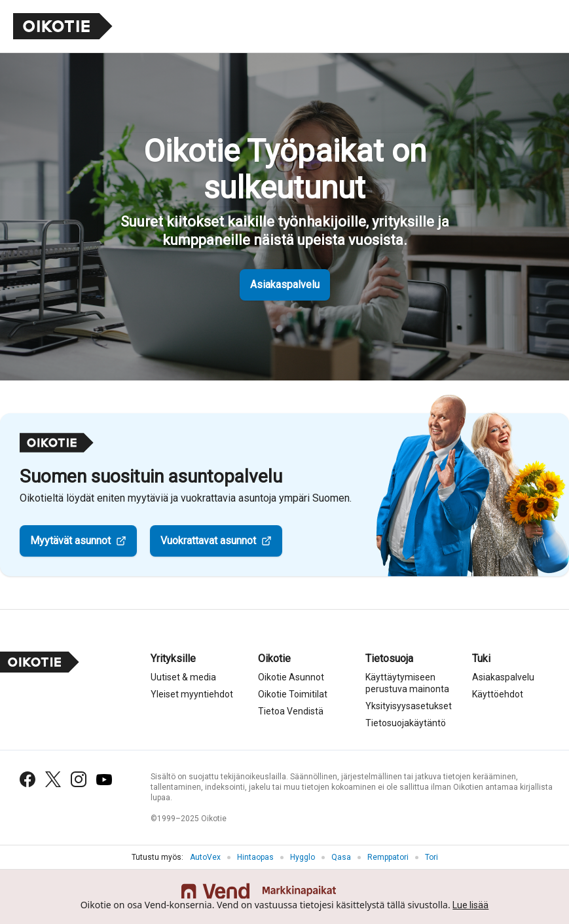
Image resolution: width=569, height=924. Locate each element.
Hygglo (303, 857)
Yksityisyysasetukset (409, 706)
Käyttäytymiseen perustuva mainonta (407, 683)
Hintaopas (255, 857)
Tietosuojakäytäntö (406, 723)
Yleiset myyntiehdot (192, 694)
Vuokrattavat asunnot (208, 541)
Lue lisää (470, 905)
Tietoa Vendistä (291, 711)
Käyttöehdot (498, 694)
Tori (431, 857)
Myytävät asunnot (70, 541)
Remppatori (388, 857)
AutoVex (205, 857)
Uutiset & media (183, 677)
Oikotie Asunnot (291, 677)
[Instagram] (79, 779)
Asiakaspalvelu (285, 285)
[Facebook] (28, 779)
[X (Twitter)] (53, 779)
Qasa (341, 857)
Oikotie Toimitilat (293, 694)
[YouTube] (104, 780)
